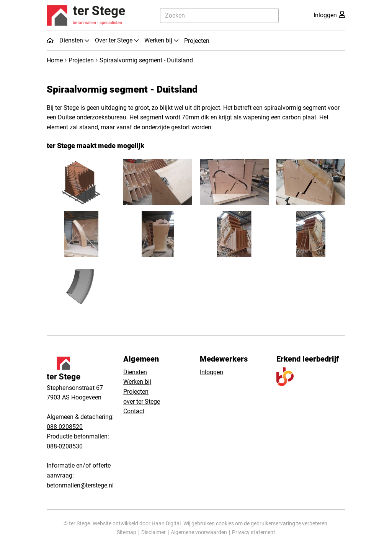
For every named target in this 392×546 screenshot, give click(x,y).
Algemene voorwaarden (199, 532)
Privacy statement (254, 532)
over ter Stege (142, 402)
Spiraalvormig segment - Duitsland (146, 60)
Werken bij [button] (159, 40)
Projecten (197, 41)
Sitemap (127, 532)
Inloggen (212, 372)
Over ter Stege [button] (114, 40)
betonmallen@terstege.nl (80, 485)
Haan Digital (166, 523)
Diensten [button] (72, 40)
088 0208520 (65, 427)
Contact (134, 411)
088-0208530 (65, 446)
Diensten (135, 372)
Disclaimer (154, 532)
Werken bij (137, 382)
